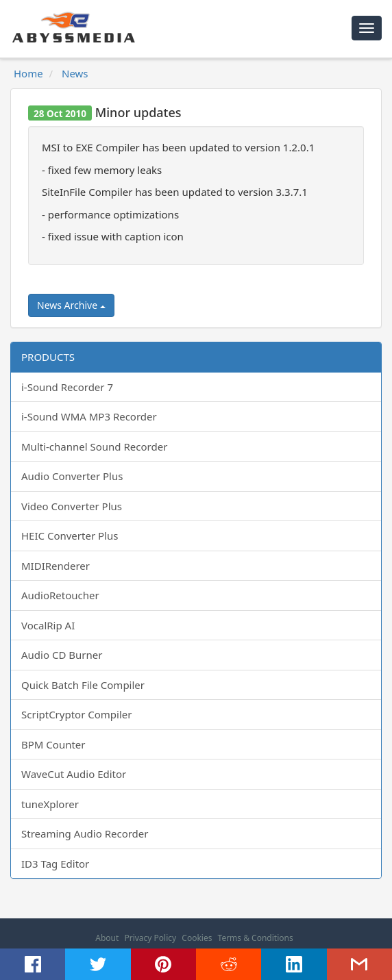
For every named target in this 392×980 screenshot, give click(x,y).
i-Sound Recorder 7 (67, 387)
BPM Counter (53, 744)
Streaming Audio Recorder (85, 833)
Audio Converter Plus (72, 476)
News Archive (71, 305)
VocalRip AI (48, 625)
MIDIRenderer (56, 566)
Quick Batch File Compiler (83, 685)
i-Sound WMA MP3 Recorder (89, 416)
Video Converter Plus (72, 506)
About (107, 938)
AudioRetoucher (60, 595)
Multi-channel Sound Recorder (94, 447)
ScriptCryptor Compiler (76, 714)
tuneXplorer (50, 804)
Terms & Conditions (256, 938)
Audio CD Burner (62, 655)
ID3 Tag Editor (55, 864)
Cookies (197, 938)
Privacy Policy (150, 938)
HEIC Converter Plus (70, 536)
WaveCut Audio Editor (74, 774)
